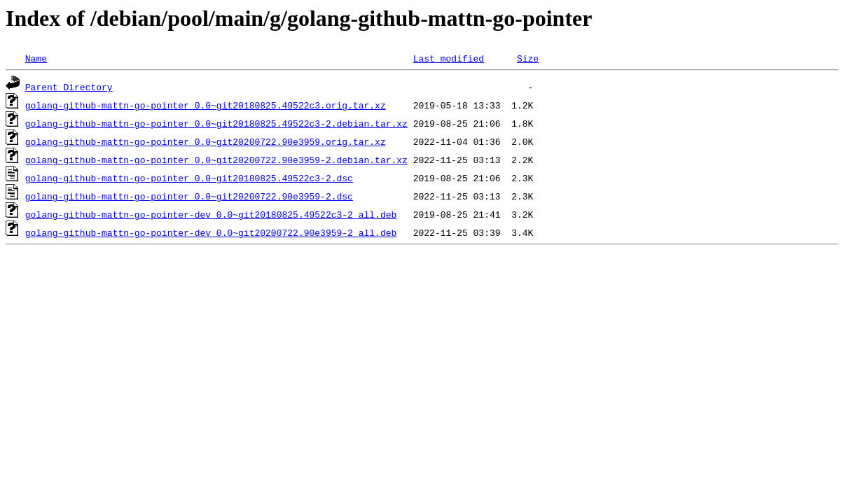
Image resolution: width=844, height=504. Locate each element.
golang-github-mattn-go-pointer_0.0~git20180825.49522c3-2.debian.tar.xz (216, 123)
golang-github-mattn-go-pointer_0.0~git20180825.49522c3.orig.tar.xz (206, 105)
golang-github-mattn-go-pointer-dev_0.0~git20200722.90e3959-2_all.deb (211, 232)
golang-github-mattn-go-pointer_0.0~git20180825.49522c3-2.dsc (189, 178)
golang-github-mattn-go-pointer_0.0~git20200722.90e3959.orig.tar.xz (206, 141)
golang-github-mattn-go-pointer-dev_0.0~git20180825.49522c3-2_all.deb (211, 214)
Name (36, 58)
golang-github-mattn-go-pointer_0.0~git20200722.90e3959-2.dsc (189, 196)
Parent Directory (69, 87)
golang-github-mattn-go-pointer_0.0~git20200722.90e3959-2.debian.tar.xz (216, 160)
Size (528, 58)
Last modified (449, 58)
